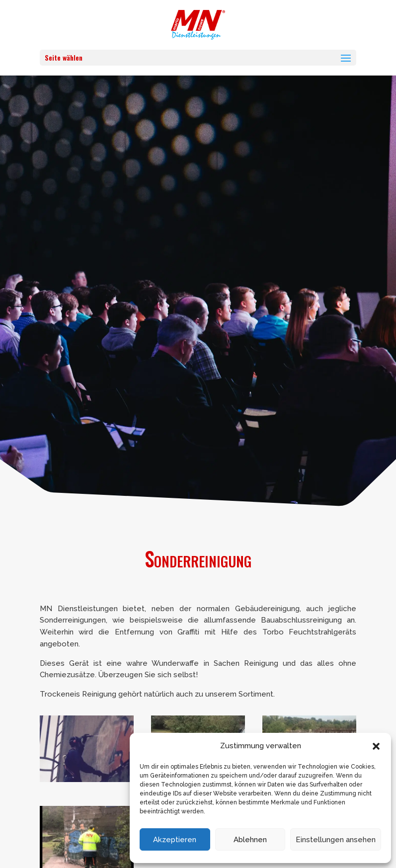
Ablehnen (250, 840)
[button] (376, 746)
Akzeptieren (175, 840)
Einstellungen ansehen (336, 840)
